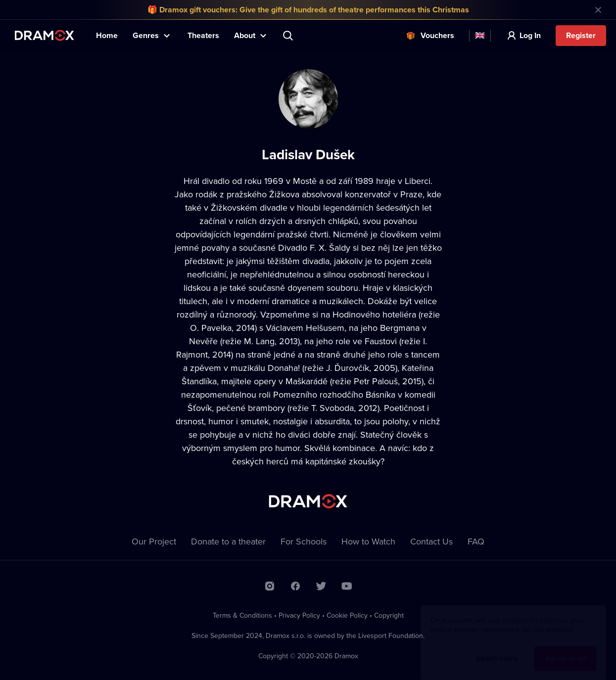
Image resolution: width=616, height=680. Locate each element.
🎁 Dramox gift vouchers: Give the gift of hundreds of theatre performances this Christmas (308, 10)
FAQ (476, 541)
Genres (146, 35)
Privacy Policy (299, 615)
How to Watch (368, 541)
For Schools (304, 541)
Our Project (154, 541)
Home (107, 35)
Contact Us (431, 541)
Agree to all (565, 649)
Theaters (203, 35)
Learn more (498, 649)
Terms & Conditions (242, 615)
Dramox (45, 35)
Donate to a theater (228, 541)
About (245, 35)
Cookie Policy (347, 615)
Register (581, 35)
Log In (530, 35)
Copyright (389, 615)
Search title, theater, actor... (289, 36)
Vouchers (437, 35)
